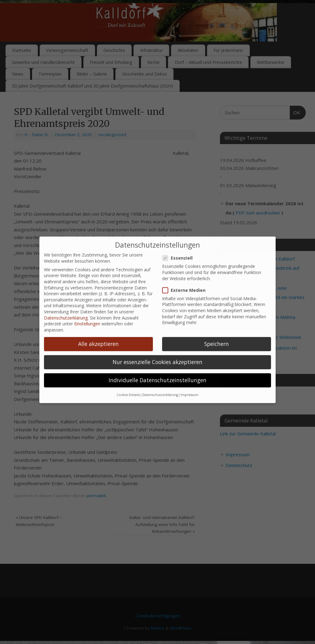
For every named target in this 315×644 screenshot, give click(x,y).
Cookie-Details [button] (128, 378)
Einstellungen (87, 307)
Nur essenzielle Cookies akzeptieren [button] (157, 345)
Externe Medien (186, 273)
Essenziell (180, 241)
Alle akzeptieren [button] (98, 327)
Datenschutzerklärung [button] (160, 378)
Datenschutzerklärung (66, 301)
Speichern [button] (217, 327)
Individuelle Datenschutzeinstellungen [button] (157, 363)
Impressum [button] (189, 378)
